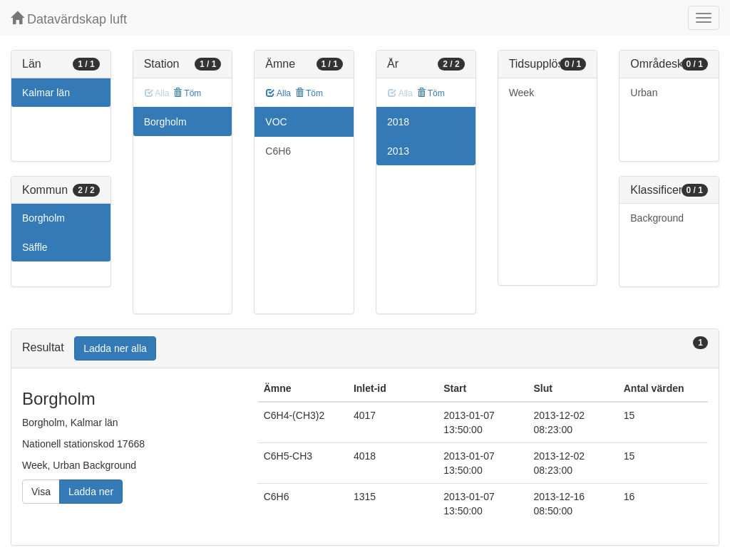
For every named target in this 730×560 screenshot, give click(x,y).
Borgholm (43, 218)
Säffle (35, 247)
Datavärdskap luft (69, 19)
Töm (187, 93)
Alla (278, 93)
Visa (41, 492)
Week (522, 93)
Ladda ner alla (115, 348)
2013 (398, 151)
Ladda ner (91, 492)
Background (657, 218)
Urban (644, 93)
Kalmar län (46, 93)
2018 (398, 122)
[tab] (365, 349)
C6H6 (278, 151)
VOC (276, 122)
